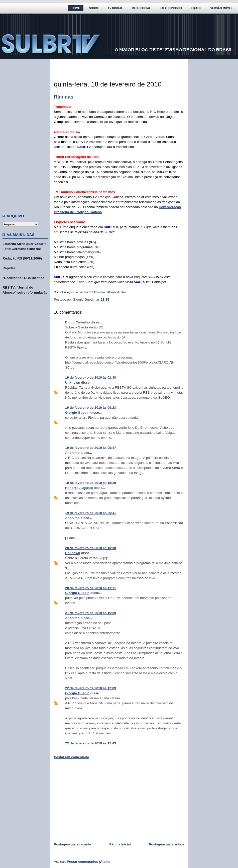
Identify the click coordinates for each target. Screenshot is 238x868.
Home (76, 8)
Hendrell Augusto (79, 488)
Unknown (73, 382)
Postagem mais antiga (166, 844)
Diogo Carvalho (78, 322)
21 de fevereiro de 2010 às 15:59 (91, 613)
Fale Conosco (171, 8)
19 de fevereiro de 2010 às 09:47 (91, 448)
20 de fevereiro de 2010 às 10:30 (91, 548)
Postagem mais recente (73, 844)
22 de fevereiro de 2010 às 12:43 (91, 743)
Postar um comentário (72, 757)
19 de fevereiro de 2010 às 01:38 (91, 377)
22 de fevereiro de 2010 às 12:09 (91, 688)
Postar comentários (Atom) (88, 862)
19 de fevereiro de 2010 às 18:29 (91, 483)
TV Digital (115, 8)
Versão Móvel (221, 8)
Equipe (196, 8)
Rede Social (141, 8)
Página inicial (120, 844)
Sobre (94, 8)
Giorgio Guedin (77, 413)
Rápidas (9, 268)
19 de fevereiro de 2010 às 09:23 (91, 408)
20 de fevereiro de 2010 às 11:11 (91, 588)
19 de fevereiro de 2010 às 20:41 (91, 513)
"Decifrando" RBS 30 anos (23, 278)
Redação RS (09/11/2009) (22, 258)
